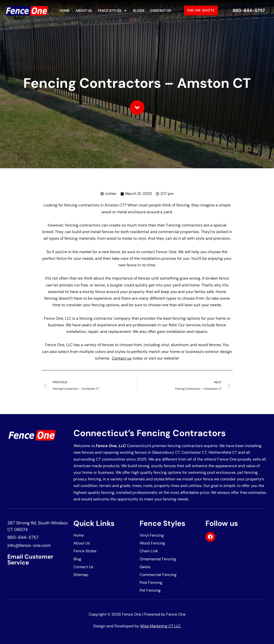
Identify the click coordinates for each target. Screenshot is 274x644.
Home (65, 11)
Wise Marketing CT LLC (160, 626)
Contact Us (161, 11)
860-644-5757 (249, 11)
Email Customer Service (30, 559)
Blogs (139, 11)
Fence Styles (112, 11)
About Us (84, 11)
